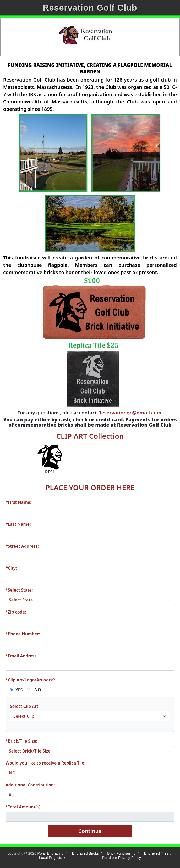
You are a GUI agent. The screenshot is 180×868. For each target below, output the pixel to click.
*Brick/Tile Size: (21, 741)
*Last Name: (18, 524)
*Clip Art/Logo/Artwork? (30, 680)
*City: (11, 568)
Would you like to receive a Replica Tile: (45, 763)
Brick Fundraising (121, 853)
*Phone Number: (23, 634)
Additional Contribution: (30, 785)
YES (19, 690)
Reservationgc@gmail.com (130, 412)
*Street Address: (22, 546)
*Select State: (19, 590)
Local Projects (51, 858)
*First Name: (18, 502)
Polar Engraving (51, 853)
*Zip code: (16, 612)
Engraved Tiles (156, 853)
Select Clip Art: (25, 706)
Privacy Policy (130, 858)
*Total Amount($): (24, 807)
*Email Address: (22, 656)
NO (38, 690)
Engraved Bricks (85, 853)
